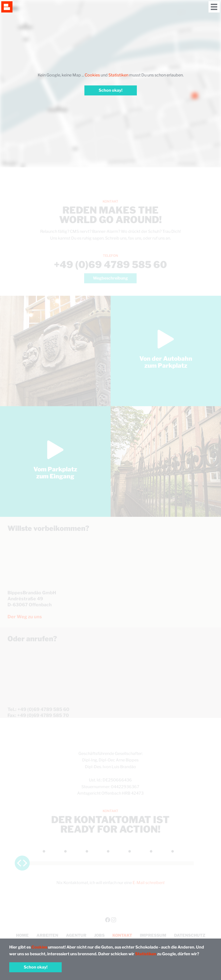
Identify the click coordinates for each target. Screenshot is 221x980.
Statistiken (146, 954)
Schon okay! (36, 967)
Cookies (39, 947)
